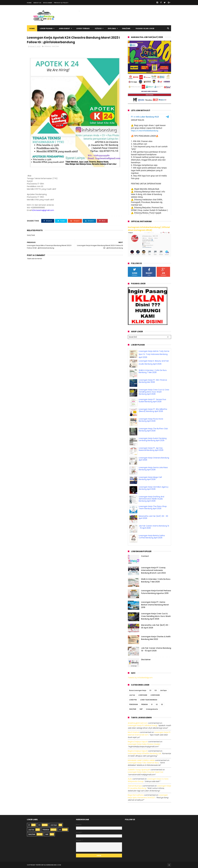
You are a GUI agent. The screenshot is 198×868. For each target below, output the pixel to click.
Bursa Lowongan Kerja (138, 690)
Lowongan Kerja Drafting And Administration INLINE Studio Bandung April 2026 (151, 499)
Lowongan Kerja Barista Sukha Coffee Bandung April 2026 (152, 537)
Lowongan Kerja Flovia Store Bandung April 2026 (151, 420)
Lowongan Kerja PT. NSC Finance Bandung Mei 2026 (153, 381)
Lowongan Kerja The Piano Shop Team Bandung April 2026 (153, 507)
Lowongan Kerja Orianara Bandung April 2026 (154, 459)
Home (29, 3)
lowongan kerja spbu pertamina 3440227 (148, 796)
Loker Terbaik (83, 28)
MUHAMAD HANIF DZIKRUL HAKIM (141, 760)
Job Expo (163, 690)
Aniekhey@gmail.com (138, 723)
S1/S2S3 (98, 28)
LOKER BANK (143, 695)
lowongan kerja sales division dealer (144, 744)
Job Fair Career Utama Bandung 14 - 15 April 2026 (154, 527)
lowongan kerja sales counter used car (145, 772)
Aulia (130, 779)
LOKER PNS (133, 700)
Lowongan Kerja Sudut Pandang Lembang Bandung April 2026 (153, 439)
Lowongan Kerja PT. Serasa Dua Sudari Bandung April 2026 (152, 400)
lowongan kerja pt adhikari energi (142, 725)
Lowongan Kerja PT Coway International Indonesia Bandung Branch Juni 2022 (153, 570)
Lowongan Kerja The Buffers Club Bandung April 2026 (153, 430)
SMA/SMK (126, 28)
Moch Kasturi (134, 732)
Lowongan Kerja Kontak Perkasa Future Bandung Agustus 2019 (156, 592)
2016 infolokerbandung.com (49, 865)
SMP (141, 709)
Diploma (112, 28)
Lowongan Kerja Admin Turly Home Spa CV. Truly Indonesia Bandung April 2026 (154, 354)
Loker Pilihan (46, 28)
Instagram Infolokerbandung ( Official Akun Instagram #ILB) (149, 229)
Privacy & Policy (61, 3)
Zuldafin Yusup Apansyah (139, 770)
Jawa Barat (64, 28)
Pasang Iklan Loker (145, 28)
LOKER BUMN (155, 695)
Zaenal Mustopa (135, 786)
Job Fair (132, 695)
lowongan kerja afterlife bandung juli (144, 753)
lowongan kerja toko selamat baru (143, 763)
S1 (152, 704)
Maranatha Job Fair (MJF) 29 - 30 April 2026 (153, 517)
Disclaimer (48, 3)
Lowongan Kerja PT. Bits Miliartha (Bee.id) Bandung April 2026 (153, 410)
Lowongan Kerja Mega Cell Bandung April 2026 (150, 478)
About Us (37, 3)
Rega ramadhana (136, 795)
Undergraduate (152, 709)
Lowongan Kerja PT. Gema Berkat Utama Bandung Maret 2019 (155, 605)
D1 (150, 690)
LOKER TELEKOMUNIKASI (149, 700)
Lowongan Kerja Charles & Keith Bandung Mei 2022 (156, 638)
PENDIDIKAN (134, 704)
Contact (145, 556)
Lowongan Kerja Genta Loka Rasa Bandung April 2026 (153, 469)
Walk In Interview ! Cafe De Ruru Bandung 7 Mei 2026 (153, 371)
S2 (157, 704)
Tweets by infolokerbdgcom (140, 678)
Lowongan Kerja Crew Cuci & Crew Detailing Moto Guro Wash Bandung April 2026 (154, 392)
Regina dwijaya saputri (138, 742)
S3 (162, 704)
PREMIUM (48, 46)
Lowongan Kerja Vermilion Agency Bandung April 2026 (154, 488)
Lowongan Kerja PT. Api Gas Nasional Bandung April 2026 (151, 449)
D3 (156, 690)
